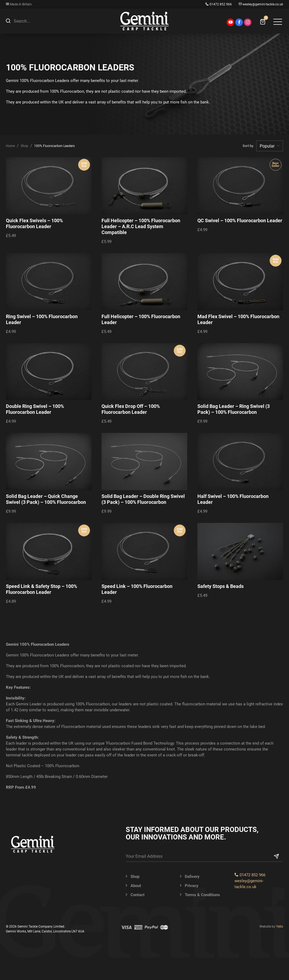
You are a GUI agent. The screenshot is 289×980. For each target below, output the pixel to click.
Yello (280, 927)
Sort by (249, 146)
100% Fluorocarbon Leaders (54, 146)
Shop (24, 146)
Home (10, 146)
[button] (8, 21)
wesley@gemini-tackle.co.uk (261, 4)
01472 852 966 (219, 4)
